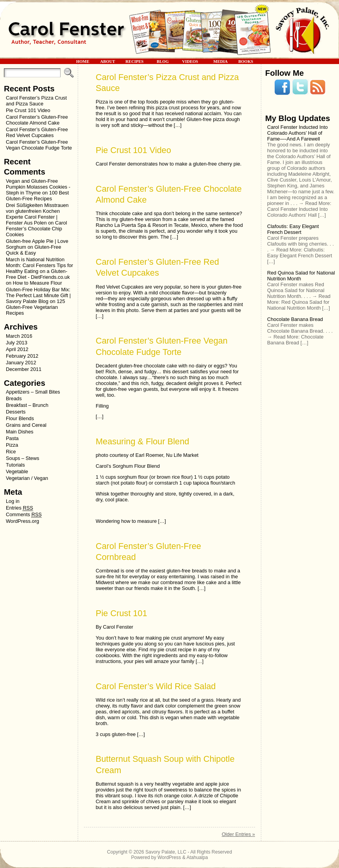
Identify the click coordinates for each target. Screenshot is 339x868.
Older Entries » (238, 834)
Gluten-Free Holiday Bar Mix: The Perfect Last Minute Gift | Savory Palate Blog (38, 295)
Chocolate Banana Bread (295, 319)
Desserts (16, 412)
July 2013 (17, 343)
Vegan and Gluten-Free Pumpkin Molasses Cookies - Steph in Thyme (38, 187)
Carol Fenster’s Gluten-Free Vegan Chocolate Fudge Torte (39, 145)
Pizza (12, 445)
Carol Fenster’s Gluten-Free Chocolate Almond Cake (37, 120)
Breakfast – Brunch (27, 405)
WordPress (169, 857)
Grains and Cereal (26, 425)
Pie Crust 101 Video (28, 110)
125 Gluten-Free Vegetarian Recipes (36, 307)
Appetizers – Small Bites (33, 392)
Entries (20, 508)
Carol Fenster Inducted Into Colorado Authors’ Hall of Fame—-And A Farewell (297, 133)
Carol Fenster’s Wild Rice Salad (156, 686)
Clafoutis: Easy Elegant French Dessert (293, 229)
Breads (14, 398)
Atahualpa (197, 857)
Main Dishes (20, 432)
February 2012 (22, 356)
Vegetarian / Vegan (27, 478)
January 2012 (21, 363)
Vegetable (17, 471)
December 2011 (24, 369)
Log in (13, 501)
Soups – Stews (22, 458)
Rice (11, 452)
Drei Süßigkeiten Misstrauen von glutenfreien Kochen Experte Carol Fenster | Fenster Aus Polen (37, 214)
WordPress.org (22, 521)
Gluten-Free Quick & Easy (34, 250)
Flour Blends (20, 418)
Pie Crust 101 (121, 613)
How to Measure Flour (37, 283)
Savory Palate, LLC (166, 852)
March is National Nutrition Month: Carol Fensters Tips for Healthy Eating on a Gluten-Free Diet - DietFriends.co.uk (39, 268)
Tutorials (15, 465)
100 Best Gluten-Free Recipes (37, 196)
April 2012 (17, 349)
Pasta (12, 438)
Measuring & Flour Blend (142, 441)
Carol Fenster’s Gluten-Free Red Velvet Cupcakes (37, 132)
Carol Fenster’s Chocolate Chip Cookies (37, 229)
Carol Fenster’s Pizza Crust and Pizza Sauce (36, 101)
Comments (24, 515)
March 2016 (19, 336)
